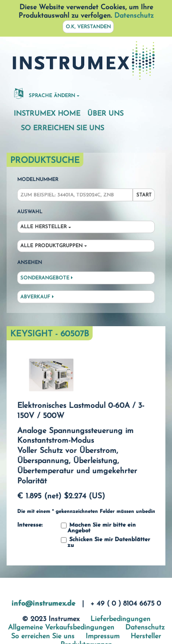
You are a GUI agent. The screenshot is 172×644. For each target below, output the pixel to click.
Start (144, 195)
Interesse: (30, 525)
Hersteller (146, 636)
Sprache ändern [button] (45, 93)
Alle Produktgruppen (51, 246)
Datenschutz (134, 16)
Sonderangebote (47, 278)
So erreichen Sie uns (62, 128)
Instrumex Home (47, 114)
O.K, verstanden (88, 27)
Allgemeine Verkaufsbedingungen (61, 628)
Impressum (103, 636)
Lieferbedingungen (120, 619)
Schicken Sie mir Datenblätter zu (105, 543)
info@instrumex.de (43, 604)
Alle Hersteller (43, 227)
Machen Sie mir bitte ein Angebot (98, 528)
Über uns (105, 114)
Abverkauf (37, 297)
